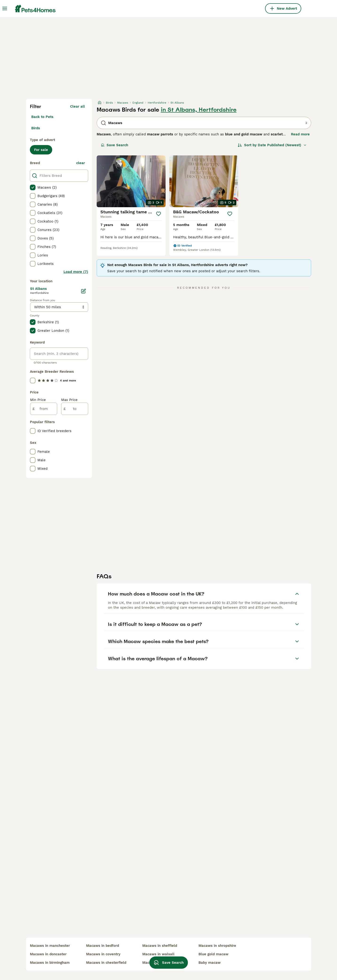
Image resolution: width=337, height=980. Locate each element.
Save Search (115, 145)
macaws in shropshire (217, 946)
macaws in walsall (158, 954)
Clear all (77, 106)
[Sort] (272, 145)
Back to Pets (42, 117)
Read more (300, 134)
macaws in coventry (103, 954)
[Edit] (83, 291)
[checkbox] (33, 187)
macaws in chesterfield (106, 963)
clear (81, 163)
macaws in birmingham (50, 963)
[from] (44, 409)
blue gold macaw (213, 954)
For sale (41, 150)
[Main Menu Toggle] (5, 8)
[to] (75, 409)
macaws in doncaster (48, 954)
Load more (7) (76, 272)
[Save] (159, 214)
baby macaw (210, 963)
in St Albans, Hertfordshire (199, 110)
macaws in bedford (103, 946)
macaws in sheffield (160, 946)
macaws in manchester (50, 946)
